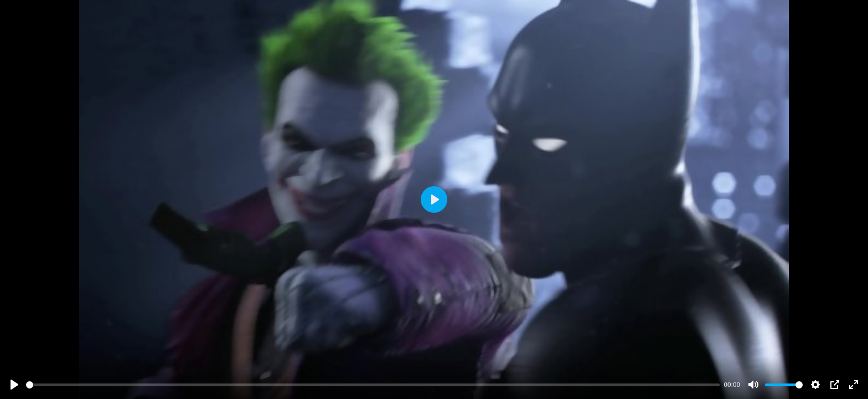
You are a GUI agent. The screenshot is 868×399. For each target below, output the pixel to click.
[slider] (373, 385)
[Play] (14, 385)
